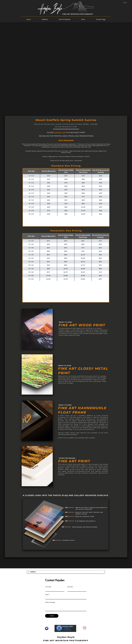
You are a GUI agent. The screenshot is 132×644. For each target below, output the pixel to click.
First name (48, 587)
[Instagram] (85, 628)
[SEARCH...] (66, 572)
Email (47, 595)
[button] (126, 3)
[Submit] (52, 616)
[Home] (47, 628)
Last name (70, 587)
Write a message (50, 602)
